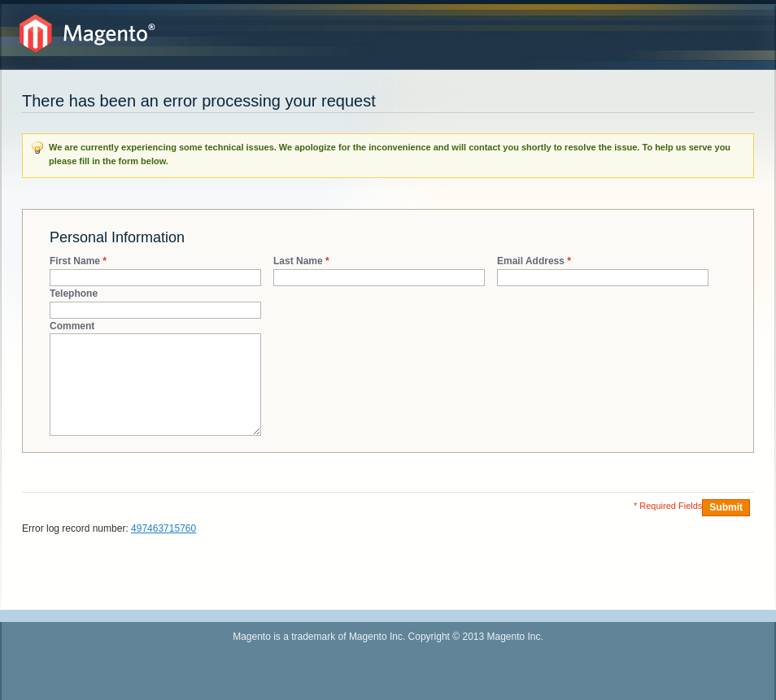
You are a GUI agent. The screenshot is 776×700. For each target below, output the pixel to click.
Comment (72, 326)
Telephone (74, 293)
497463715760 (163, 528)
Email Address (531, 261)
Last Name (298, 261)
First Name (75, 261)
